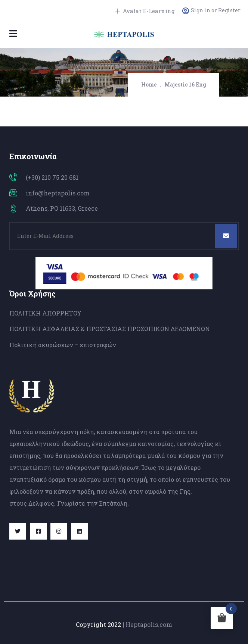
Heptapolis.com (149, 624)
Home (149, 84)
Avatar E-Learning (145, 11)
